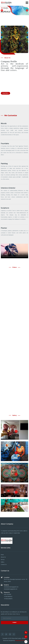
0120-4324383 (8, 594)
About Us (3, 557)
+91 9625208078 (8, 599)
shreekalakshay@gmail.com (11, 589)
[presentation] (2, 10)
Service (3, 560)
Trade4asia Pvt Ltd (20, 641)
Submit (15, 623)
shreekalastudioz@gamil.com (11, 587)
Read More (5, 93)
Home (2, 555)
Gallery (3, 562)
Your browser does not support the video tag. (14, 251)
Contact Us (4, 565)
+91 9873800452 (8, 597)
